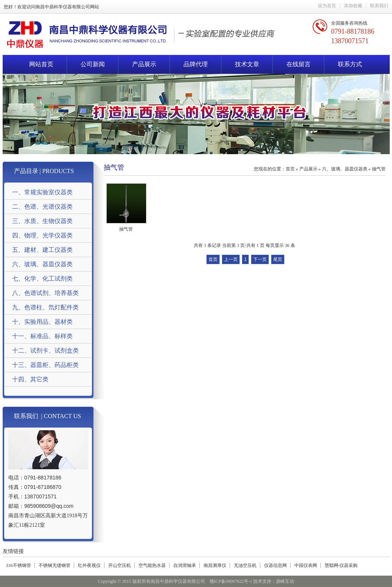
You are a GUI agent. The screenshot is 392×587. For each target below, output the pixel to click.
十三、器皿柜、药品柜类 (45, 365)
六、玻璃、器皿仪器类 (42, 264)
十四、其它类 (30, 379)
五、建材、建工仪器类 (42, 250)
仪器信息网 (275, 565)
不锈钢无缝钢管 (54, 565)
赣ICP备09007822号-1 (231, 581)
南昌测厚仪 (215, 565)
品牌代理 (196, 64)
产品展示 (144, 64)
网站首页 (41, 64)
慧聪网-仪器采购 (341, 565)
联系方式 (350, 64)
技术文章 (247, 64)
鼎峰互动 (285, 581)
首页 (290, 169)
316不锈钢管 (19, 565)
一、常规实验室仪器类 (42, 192)
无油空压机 (245, 565)
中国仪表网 (306, 565)
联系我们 (379, 6)
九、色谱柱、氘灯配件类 (45, 307)
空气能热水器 (152, 565)
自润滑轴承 (185, 565)
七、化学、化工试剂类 (42, 279)
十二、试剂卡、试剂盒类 (45, 350)
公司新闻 (93, 64)
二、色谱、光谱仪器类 (42, 207)
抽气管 (379, 169)
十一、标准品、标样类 (42, 336)
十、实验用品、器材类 (42, 322)
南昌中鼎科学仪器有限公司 (63, 7)
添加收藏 (353, 6)
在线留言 (299, 64)
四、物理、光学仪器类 (42, 235)
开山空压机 (120, 565)
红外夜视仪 (89, 565)
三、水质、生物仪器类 (42, 221)
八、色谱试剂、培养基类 (45, 293)
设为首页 (327, 6)
